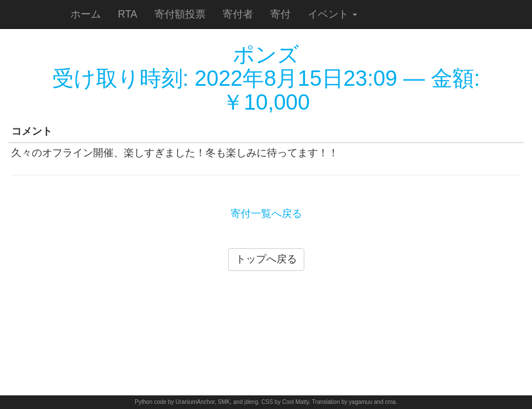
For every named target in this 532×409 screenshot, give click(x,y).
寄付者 (238, 14)
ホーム (86, 14)
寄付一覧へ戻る (266, 214)
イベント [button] (332, 14)
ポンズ (266, 55)
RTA (128, 14)
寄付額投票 (180, 14)
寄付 (280, 14)
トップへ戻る (266, 259)
